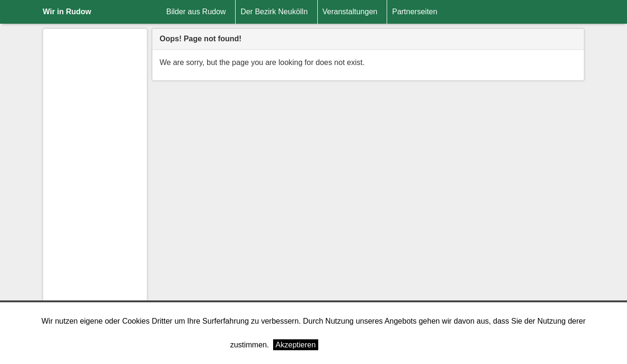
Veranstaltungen (350, 12)
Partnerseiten (414, 12)
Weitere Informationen (359, 345)
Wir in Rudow (67, 12)
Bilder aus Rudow (196, 12)
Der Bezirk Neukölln (274, 12)
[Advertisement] (95, 178)
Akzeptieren (296, 345)
